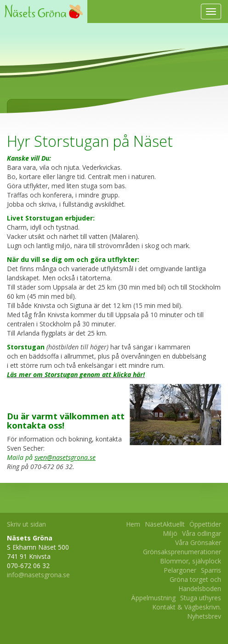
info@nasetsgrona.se (38, 575)
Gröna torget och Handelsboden (195, 584)
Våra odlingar (202, 533)
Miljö (170, 533)
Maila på (51, 457)
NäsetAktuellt (165, 524)
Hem (133, 524)
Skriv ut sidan (26, 524)
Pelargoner (180, 570)
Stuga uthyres (201, 598)
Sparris (211, 570)
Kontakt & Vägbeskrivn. (187, 607)
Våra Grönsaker (198, 542)
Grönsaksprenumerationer (182, 552)
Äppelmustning (153, 598)
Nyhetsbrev (204, 616)
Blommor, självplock (191, 561)
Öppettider (205, 524)
